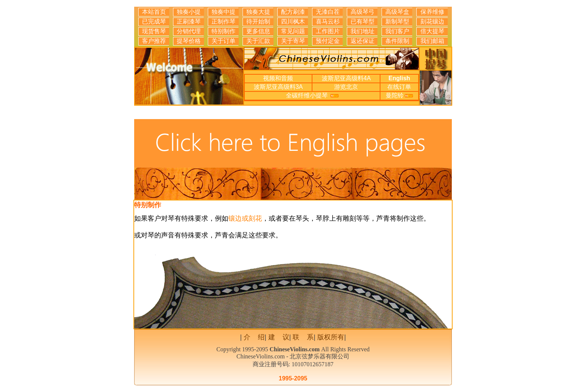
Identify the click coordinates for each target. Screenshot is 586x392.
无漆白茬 (328, 12)
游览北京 (346, 87)
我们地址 (363, 31)
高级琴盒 (397, 12)
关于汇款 (258, 41)
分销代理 (189, 31)
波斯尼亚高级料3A (278, 87)
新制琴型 (397, 21)
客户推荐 (154, 41)
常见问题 (293, 31)
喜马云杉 (328, 21)
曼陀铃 (395, 95)
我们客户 (397, 31)
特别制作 (223, 31)
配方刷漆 (293, 12)
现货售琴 (154, 31)
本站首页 (154, 12)
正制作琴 (223, 21)
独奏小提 (189, 12)
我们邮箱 (432, 41)
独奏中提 (223, 12)
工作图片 (328, 31)
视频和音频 (278, 78)
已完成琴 (154, 21)
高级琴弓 (363, 12)
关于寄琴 (293, 41)
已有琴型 (363, 21)
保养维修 (432, 12)
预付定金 (328, 41)
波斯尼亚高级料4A (346, 78)
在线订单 (399, 87)
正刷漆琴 (189, 21)
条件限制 (397, 41)
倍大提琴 (432, 31)
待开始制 (258, 21)
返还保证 (363, 41)
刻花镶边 (432, 21)
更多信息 (258, 31)
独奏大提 (258, 12)
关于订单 (223, 41)
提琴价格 (189, 41)
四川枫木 (293, 21)
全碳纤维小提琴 (308, 95)
